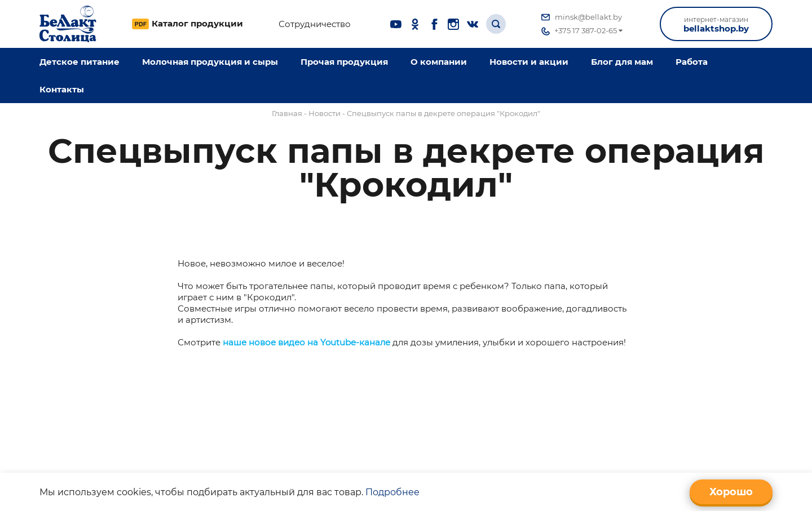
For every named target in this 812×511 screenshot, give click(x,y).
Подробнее (392, 492)
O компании (439, 62)
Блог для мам (622, 62)
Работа (692, 62)
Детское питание (80, 62)
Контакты (62, 89)
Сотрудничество (315, 24)
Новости (325, 113)
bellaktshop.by (716, 25)
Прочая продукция (344, 62)
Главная (287, 113)
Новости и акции (529, 62)
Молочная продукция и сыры (210, 62)
